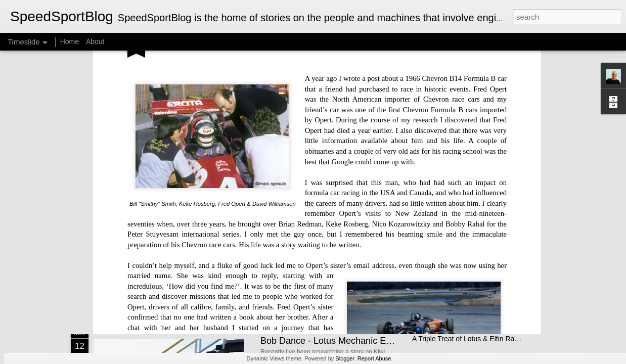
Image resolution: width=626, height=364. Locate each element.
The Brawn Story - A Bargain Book (466, 269)
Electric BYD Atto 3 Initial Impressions (471, 234)
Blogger (345, 358)
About (95, 41)
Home (70, 41)
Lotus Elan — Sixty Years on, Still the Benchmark (489, 251)
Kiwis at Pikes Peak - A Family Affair (333, 245)
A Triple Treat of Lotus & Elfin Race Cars (476, 339)
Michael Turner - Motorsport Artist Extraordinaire (223, 235)
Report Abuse (374, 358)
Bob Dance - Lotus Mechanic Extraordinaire (348, 341)
